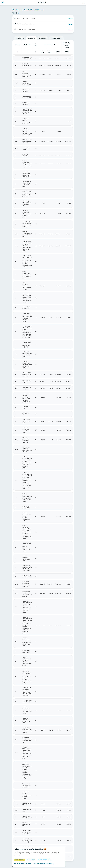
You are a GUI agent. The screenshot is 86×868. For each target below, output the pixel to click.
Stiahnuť (70, 18)
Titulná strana (20, 38)
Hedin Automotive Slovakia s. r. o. (28, 10)
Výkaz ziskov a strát (56, 38)
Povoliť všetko (20, 860)
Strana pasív (43, 38)
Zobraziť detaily (45, 860)
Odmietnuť (32, 860)
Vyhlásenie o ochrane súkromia (43, 864)
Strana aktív (31, 38)
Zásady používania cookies (23, 864)
